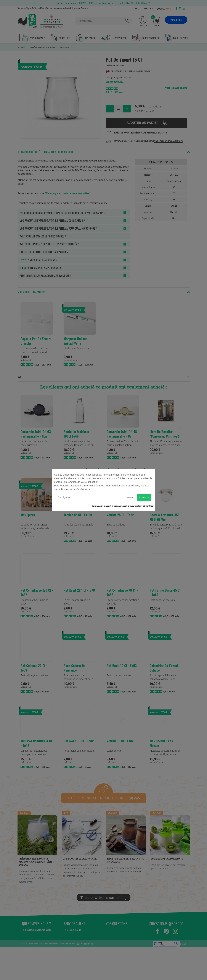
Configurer (64, 497)
